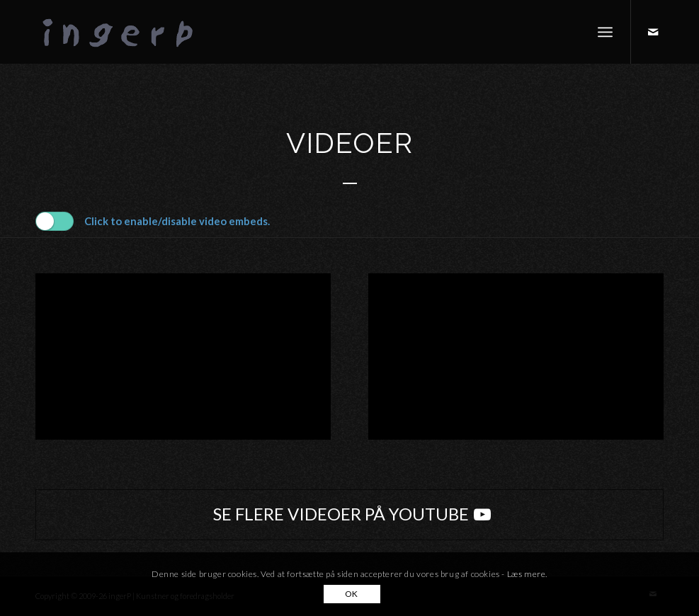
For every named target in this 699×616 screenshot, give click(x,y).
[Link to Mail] (653, 32)
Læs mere (527, 574)
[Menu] (605, 32)
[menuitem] (605, 32)
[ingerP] (135, 32)
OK (352, 594)
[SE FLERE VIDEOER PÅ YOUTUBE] (349, 515)
